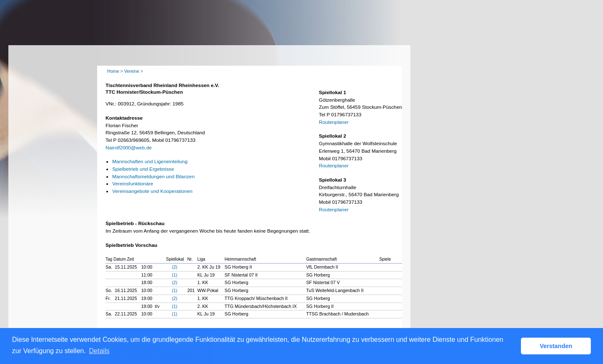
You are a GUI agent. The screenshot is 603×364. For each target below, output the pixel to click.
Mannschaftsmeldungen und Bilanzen (153, 177)
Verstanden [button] (556, 346)
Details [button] (99, 351)
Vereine (131, 71)
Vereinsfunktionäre (133, 184)
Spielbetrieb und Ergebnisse (143, 169)
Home (113, 71)
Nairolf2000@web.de (129, 148)
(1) (174, 275)
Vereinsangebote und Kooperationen (152, 191)
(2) (174, 267)
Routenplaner (334, 122)
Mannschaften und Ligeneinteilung (150, 161)
